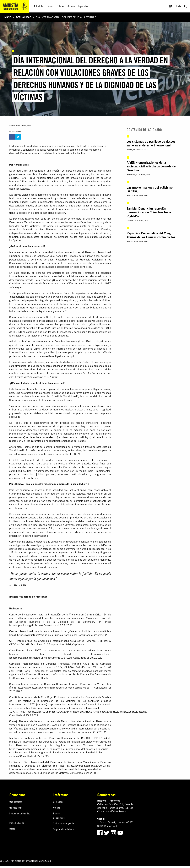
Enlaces (57, 813)
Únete (178, 6)
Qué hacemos (16, 802)
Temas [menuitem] (51, 6)
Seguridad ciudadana (63, 829)
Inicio (7, 17)
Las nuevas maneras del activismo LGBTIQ (150, 189)
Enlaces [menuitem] (60, 6)
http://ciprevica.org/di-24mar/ (26, 625)
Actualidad (24, 17)
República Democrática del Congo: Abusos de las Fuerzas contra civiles (151, 235)
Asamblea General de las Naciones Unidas (38, 229)
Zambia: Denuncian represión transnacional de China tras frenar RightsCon (149, 212)
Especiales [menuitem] (83, 6)
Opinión (57, 808)
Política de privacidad (20, 813)
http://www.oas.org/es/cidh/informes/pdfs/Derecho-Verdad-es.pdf (54, 688)
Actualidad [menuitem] (39, 6)
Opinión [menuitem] (71, 6)
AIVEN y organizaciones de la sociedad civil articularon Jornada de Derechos (151, 166)
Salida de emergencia (64, 823)
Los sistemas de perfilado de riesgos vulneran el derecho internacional (151, 143)
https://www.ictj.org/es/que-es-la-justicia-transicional (47, 635)
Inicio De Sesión (17, 823)
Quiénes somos (17, 808)
